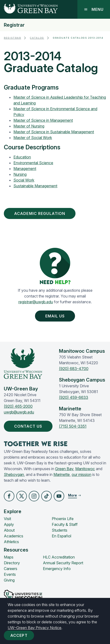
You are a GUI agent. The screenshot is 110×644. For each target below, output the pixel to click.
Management (25, 169)
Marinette (62, 474)
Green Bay (64, 469)
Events (10, 574)
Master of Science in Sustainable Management (54, 132)
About (9, 530)
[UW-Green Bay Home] (29, 9)
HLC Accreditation (59, 557)
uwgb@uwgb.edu (19, 412)
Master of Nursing (29, 126)
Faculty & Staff (65, 524)
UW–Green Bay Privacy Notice (35, 628)
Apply (9, 524)
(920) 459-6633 (74, 397)
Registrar (14, 25)
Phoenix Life (63, 519)
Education (22, 157)
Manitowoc (85, 469)
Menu (94, 9)
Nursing (20, 174)
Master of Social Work (33, 138)
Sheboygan (14, 474)
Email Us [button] (56, 316)
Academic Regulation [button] (41, 213)
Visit (7, 519)
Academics (14, 536)
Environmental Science (33, 163)
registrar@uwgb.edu (36, 302)
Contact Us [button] (29, 426)
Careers (11, 569)
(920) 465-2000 (18, 406)
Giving (9, 580)
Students (60, 530)
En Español (61, 536)
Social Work (24, 180)
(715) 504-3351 (73, 426)
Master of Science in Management (43, 120)
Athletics (11, 542)
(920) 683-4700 (74, 369)
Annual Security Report (63, 563)
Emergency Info (57, 569)
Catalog (37, 38)
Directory (12, 563)
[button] (9, 496)
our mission (81, 474)
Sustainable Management (35, 186)
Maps (9, 557)
